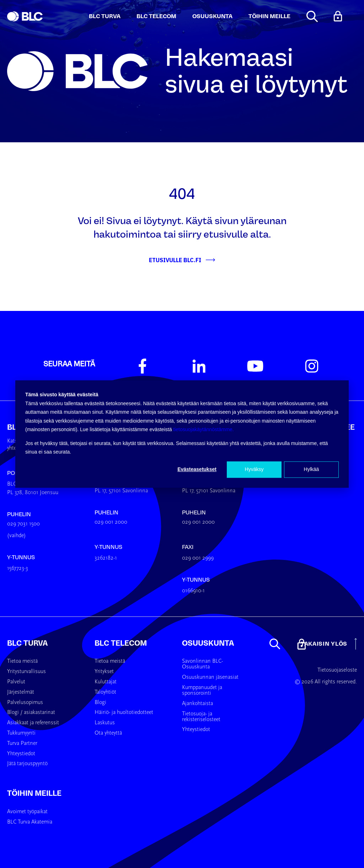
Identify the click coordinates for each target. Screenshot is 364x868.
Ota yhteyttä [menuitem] (108, 733)
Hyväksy (254, 470)
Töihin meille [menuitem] (34, 793)
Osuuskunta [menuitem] (208, 643)
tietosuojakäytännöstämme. (203, 429)
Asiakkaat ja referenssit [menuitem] (33, 723)
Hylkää (312, 470)
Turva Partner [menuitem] (22, 743)
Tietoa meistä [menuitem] (22, 661)
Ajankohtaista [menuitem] (197, 704)
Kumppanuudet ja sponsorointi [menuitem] (202, 690)
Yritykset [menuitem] (104, 672)
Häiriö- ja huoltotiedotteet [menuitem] (124, 713)
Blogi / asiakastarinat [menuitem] (31, 713)
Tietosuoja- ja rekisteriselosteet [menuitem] (201, 717)
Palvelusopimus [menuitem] (25, 703)
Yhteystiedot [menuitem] (21, 754)
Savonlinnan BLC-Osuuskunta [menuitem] (202, 664)
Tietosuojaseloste (337, 670)
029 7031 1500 (23, 524)
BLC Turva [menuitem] (27, 643)
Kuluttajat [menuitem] (106, 682)
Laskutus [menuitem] (105, 723)
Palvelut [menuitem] (16, 682)
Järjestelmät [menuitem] (21, 692)
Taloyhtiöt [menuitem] (105, 692)
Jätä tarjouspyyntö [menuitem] (27, 764)
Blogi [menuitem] (100, 703)
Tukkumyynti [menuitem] (21, 733)
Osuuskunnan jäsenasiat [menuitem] (210, 677)
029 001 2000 (111, 522)
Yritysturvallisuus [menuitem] (26, 672)
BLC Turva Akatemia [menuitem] (30, 822)
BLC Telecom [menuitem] (121, 643)
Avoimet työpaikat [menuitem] (27, 812)
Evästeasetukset (197, 470)
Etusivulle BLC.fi (175, 260)
